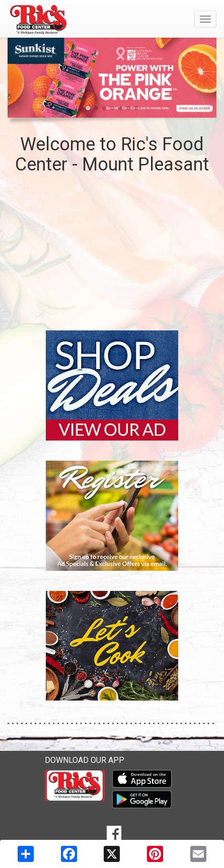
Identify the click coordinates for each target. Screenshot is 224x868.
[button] (88, 108)
